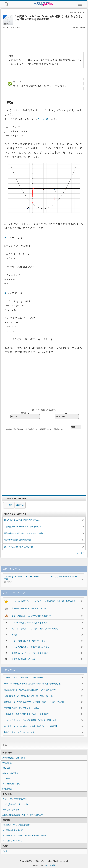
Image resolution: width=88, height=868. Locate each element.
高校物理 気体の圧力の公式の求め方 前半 (30, 609)
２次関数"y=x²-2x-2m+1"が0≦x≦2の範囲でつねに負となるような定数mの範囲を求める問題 (41, 579)
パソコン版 (50, 865)
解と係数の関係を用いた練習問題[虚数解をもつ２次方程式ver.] (31, 690)
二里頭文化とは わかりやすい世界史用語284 (23, 678)
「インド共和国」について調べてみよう (28, 641)
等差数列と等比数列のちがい (24, 659)
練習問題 (20, 505)
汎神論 (14, 635)
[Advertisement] (44, 39)
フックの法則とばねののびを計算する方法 (29, 623)
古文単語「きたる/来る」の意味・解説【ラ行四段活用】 (35, 629)
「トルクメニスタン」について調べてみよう (30, 647)
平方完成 (43, 119)
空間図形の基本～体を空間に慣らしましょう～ (24, 708)
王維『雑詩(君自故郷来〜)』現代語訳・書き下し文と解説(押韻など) (33, 684)
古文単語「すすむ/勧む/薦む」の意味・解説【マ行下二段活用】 (31, 726)
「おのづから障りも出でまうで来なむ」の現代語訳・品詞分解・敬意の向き (44, 601)
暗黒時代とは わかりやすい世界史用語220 (30, 653)
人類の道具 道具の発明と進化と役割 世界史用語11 (27, 714)
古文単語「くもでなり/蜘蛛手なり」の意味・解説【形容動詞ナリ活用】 (34, 702)
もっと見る (80, 553)
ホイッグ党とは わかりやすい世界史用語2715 (32, 616)
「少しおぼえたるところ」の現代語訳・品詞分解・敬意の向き (30, 720)
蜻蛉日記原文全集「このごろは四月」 (20, 732)
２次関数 (9, 505)
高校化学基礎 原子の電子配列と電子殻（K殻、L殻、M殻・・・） (32, 696)
